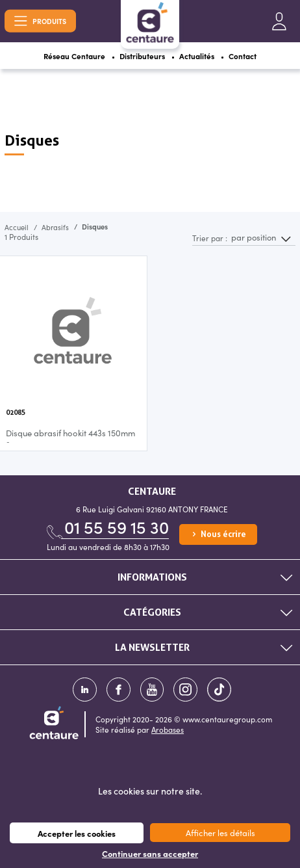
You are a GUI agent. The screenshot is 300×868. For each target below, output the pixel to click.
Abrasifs (55, 227)
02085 (16, 413)
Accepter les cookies (77, 833)
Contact (243, 56)
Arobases (168, 730)
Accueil (17, 227)
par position (254, 237)
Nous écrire (218, 534)
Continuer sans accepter (150, 854)
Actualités (197, 56)
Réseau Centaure (74, 56)
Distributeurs (142, 56)
